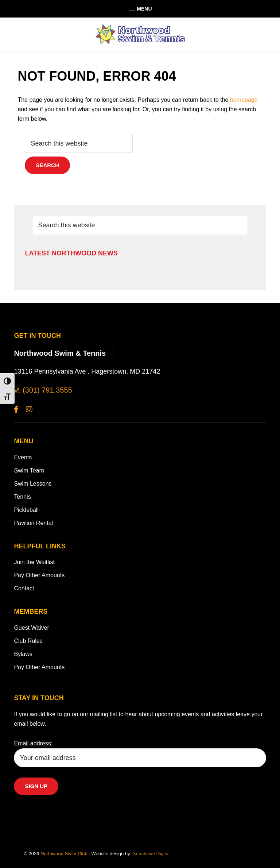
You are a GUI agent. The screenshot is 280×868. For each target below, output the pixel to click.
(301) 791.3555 (43, 390)
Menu (140, 9)
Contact (24, 588)
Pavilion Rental (33, 523)
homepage (244, 100)
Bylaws (23, 654)
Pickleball (26, 510)
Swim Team (29, 470)
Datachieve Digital (150, 854)
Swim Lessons (33, 484)
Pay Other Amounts (39, 575)
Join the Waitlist (34, 562)
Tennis (22, 497)
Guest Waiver (31, 628)
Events (23, 457)
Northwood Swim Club (64, 854)
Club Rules (28, 641)
